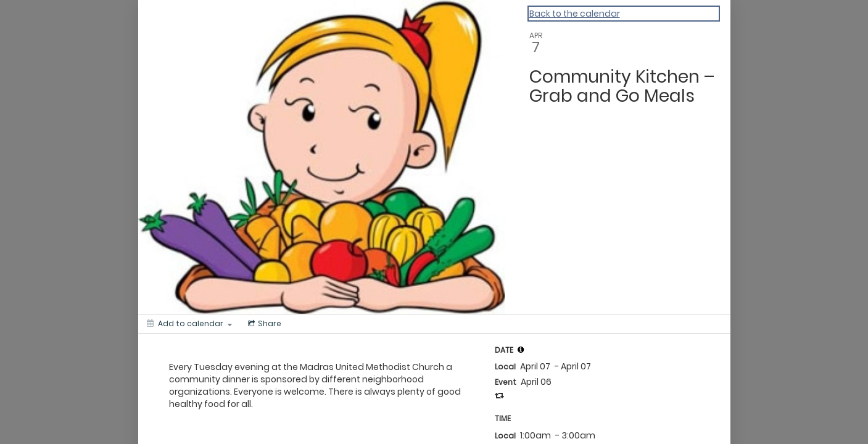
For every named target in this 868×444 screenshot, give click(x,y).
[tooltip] (521, 350)
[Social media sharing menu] (263, 324)
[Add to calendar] (189, 324)
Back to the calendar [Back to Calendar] (575, 14)
